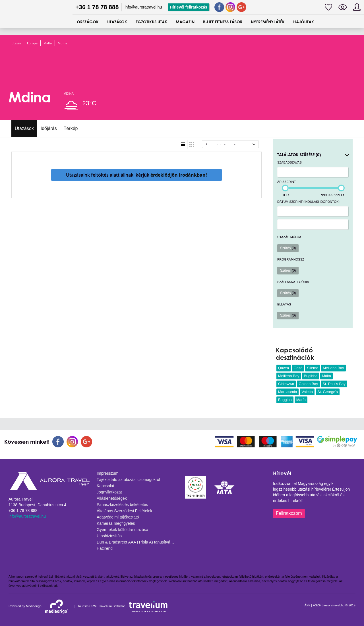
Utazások (24, 128)
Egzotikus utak (151, 22)
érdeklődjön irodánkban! (179, 175)
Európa (32, 43)
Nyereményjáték (268, 22)
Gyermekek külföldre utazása (122, 530)
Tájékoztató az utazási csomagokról (128, 480)
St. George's (328, 392)
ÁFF (307, 605)
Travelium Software (111, 606)
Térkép (71, 128)
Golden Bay (308, 384)
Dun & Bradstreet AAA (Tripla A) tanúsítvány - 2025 (138, 542)
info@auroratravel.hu (143, 7)
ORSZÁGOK (88, 22)
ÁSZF (317, 605)
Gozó (298, 368)
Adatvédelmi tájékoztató (118, 517)
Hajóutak (304, 22)
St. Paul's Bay (334, 384)
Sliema (313, 368)
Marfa (301, 400)
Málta (48, 43)
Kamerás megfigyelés (116, 523)
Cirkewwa (286, 384)
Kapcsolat (105, 486)
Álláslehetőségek (112, 498)
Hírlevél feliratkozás (189, 7)
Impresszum (107, 473)
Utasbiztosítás (109, 536)
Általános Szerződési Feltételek (124, 511)
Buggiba (285, 400)
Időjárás (49, 128)
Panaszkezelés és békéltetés (122, 505)
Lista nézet (183, 144)
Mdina (62, 43)
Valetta (307, 392)
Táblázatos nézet (192, 144)
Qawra (284, 368)
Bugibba (311, 376)
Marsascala (288, 392)
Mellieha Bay (333, 368)
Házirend (105, 548)
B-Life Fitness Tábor (223, 22)
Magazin (185, 22)
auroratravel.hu (334, 605)
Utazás (16, 43)
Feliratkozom (289, 513)
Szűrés (288, 248)
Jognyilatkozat (109, 492)
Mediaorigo (34, 606)
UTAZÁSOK (117, 22)
